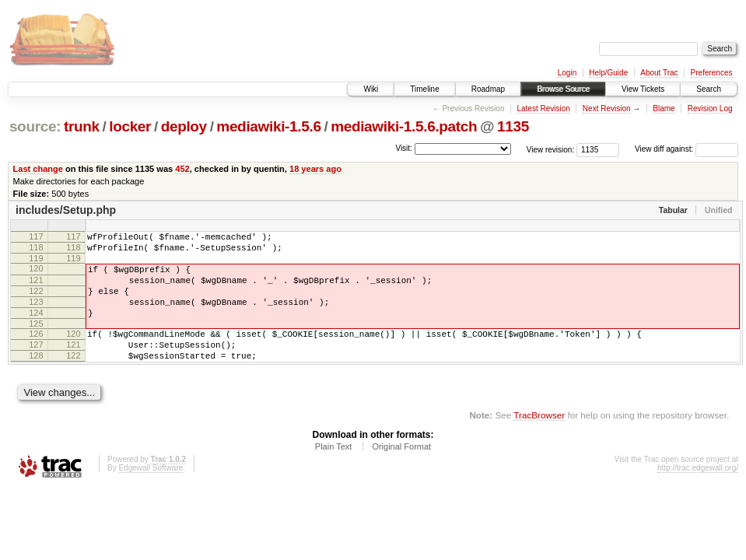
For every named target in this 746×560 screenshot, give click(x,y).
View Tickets (643, 89)
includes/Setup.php (66, 210)
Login (567, 73)
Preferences (712, 73)
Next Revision (607, 108)
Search (709, 89)
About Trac (659, 73)
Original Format (401, 472)
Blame (664, 108)
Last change (38, 169)
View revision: (551, 149)
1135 (513, 126)
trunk (82, 126)
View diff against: (686, 149)
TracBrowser (539, 441)
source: (35, 126)
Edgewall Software (151, 493)
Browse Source (563, 89)
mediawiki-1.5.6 (268, 126)
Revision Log (710, 108)
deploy (184, 126)
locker (130, 126)
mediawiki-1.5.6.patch (404, 126)
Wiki (371, 89)
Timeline (424, 89)
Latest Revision (543, 108)
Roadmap (488, 89)
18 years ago (315, 169)
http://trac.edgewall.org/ (698, 493)
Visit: (404, 148)
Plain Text (334, 472)
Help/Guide (608, 73)
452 (182, 169)
